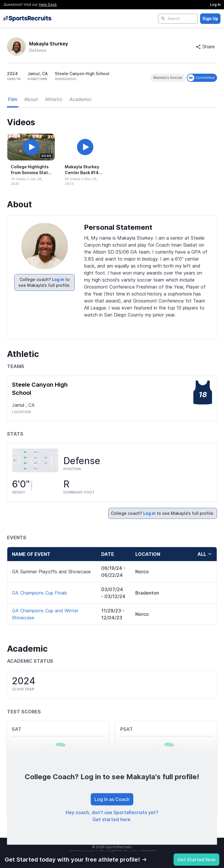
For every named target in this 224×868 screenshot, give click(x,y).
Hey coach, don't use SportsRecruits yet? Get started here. (112, 816)
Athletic (54, 99)
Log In (215, 5)
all (205, 554)
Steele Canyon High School (40, 389)
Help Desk (48, 5)
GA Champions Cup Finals (40, 593)
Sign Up (210, 18)
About (31, 99)
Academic (80, 99)
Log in (58, 279)
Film (13, 99)
